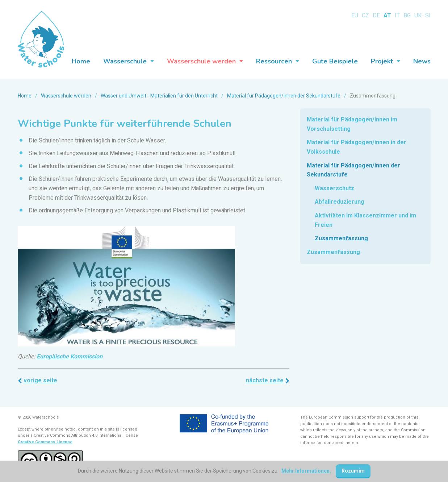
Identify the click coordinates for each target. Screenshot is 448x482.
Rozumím (353, 471)
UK (418, 15)
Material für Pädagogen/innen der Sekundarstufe (284, 96)
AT (387, 15)
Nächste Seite (265, 380)
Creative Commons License (45, 442)
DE (376, 15)
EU (355, 15)
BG (407, 15)
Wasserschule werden (66, 96)
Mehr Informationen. (306, 471)
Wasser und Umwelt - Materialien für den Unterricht (159, 96)
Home (25, 96)
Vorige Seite (40, 380)
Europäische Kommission (70, 356)
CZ (365, 15)
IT (397, 15)
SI (428, 15)
